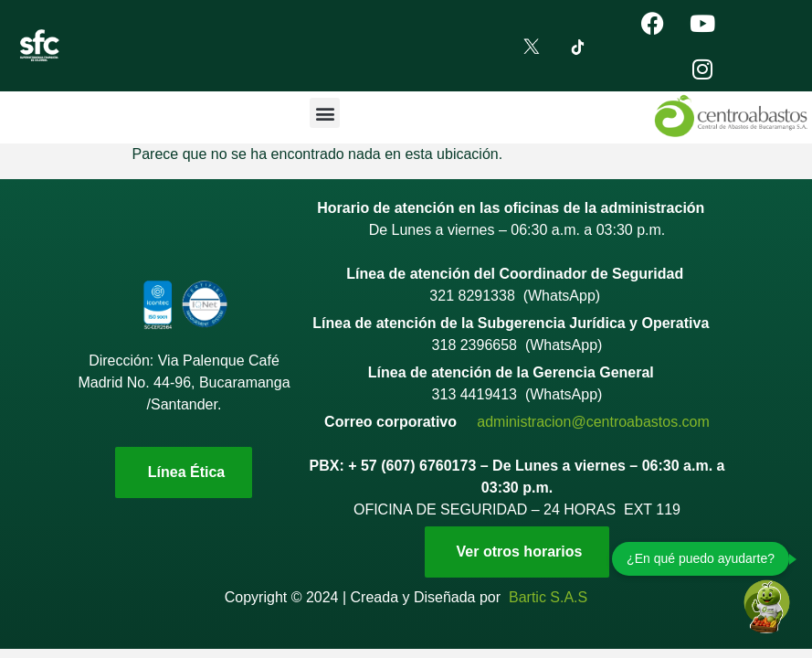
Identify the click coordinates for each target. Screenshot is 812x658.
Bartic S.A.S (548, 597)
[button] (325, 113)
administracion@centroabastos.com (593, 422)
